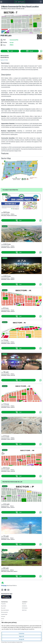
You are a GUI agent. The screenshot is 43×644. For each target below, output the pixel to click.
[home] (3, 583)
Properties (3, 604)
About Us (24, 604)
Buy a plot (3, 608)
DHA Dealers (25, 608)
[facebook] (5, 590)
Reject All (21, 636)
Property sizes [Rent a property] (4, 614)
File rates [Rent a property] (3, 616)
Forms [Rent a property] (3, 619)
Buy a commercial (5, 610)
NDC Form (24, 610)
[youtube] (8, 590)
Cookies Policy (19, 642)
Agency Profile (4, 60)
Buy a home (4, 606)
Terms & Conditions (12, 642)
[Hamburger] (1, 2)
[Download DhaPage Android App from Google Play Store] (6, 597)
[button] (41, 2)
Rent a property (4, 612)
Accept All (21, 639)
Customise (21, 633)
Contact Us (24, 606)
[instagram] (2, 590)
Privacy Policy (4, 642)
